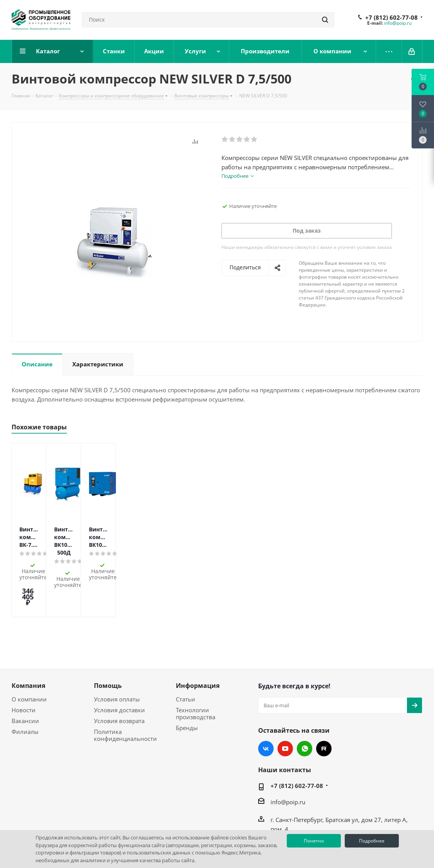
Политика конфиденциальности (125, 696)
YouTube (285, 710)
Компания (28, 647)
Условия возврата (119, 682)
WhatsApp (305, 710)
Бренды (187, 689)
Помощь (108, 647)
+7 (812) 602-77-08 (391, 17)
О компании (29, 660)
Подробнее (372, 841)
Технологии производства (196, 674)
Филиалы (25, 693)
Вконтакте (266, 710)
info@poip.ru (398, 23)
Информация (198, 647)
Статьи (186, 660)
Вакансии (25, 682)
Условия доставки (119, 671)
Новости (24, 671)
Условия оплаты (117, 660)
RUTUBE (324, 710)
